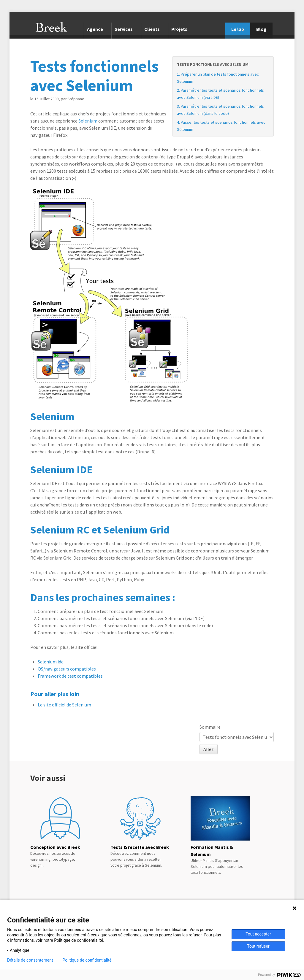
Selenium (88, 121)
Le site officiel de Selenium (64, 705)
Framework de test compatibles (70, 676)
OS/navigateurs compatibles (67, 669)
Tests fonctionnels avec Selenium (213, 64)
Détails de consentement (30, 960)
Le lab (238, 29)
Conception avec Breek (55, 847)
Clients (152, 29)
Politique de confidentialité (87, 960)
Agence (95, 29)
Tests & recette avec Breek (140, 847)
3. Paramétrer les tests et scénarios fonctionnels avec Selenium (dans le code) (220, 110)
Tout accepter (258, 934)
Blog (261, 29)
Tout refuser (258, 946)
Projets (179, 29)
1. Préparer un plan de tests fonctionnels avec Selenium (218, 78)
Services (124, 29)
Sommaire (210, 727)
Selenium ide (51, 662)
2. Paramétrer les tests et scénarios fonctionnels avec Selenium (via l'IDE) (220, 94)
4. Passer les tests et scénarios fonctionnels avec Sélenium (221, 126)
